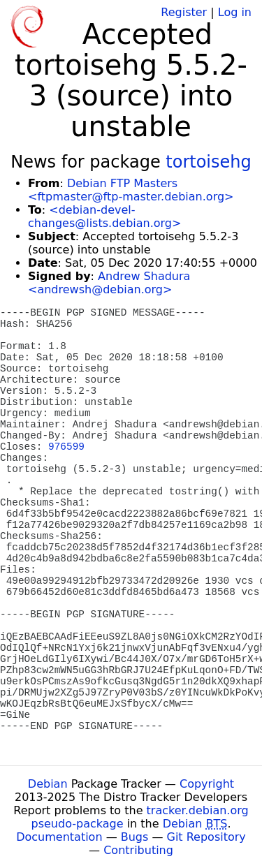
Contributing (138, 850)
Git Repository (206, 837)
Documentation (59, 837)
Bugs (135, 837)
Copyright (207, 784)
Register (184, 12)
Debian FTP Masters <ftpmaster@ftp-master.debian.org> (131, 190)
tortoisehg (208, 162)
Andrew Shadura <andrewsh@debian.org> (109, 283)
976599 (66, 447)
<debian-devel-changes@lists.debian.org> (104, 216)
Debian (48, 784)
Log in (235, 12)
